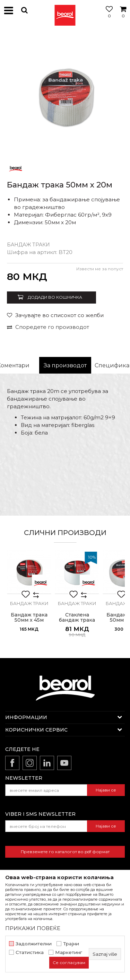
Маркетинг (69, 952)
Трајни (71, 944)
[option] (65, 94)
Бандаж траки (28, 245)
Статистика (30, 952)
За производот (65, 365)
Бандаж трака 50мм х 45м (29, 618)
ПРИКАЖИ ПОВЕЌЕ (33, 928)
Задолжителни (34, 944)
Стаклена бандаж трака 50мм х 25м (77, 620)
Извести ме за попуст (100, 269)
